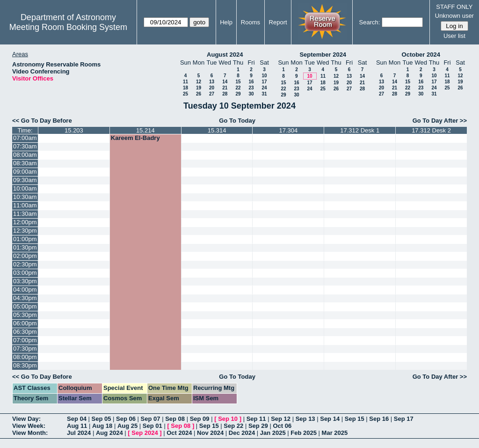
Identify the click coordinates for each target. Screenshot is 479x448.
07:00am (25, 138)
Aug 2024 (109, 433)
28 (225, 94)
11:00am (25, 205)
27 (212, 94)
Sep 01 (152, 426)
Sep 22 (233, 426)
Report (278, 22)
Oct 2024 (179, 433)
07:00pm (25, 340)
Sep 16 (379, 419)
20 (212, 88)
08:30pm (25, 365)
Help (226, 22)
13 (212, 82)
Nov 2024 (210, 433)
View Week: (29, 426)
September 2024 (323, 55)
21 (225, 88)
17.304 (289, 130)
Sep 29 (258, 426)
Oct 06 (282, 426)
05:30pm (25, 315)
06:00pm (25, 323)
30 (251, 94)
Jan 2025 (273, 433)
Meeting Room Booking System (68, 27)
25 (185, 94)
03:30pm (25, 281)
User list (454, 36)
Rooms (250, 22)
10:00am (25, 188)
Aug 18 (102, 426)
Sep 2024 (145, 433)
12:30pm (25, 231)
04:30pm (25, 298)
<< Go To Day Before (42, 121)
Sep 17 (404, 419)
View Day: (26, 419)
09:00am (25, 172)
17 (264, 82)
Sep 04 (77, 419)
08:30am (25, 163)
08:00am (25, 155)
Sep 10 (228, 419)
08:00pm (25, 357)
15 (238, 82)
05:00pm (25, 306)
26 (199, 94)
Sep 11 (256, 419)
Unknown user (454, 16)
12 (199, 82)
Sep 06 (126, 419)
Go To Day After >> (440, 121)
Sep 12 (281, 419)
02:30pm (25, 264)
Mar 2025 (335, 433)
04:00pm (25, 290)
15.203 (74, 130)
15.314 (217, 130)
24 (264, 88)
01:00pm (25, 239)
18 (185, 88)
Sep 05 (102, 419)
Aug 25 (127, 426)
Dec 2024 (242, 433)
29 (238, 94)
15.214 (145, 130)
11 (185, 82)
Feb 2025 (304, 433)
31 (264, 94)
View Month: (30, 433)
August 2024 (225, 55)
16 (251, 82)
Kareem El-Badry (135, 138)
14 (225, 82)
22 (238, 88)
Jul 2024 (79, 433)
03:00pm (25, 273)
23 (251, 88)
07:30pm (25, 349)
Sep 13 (305, 419)
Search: (370, 22)
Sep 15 (355, 419)
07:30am (25, 146)
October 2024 (421, 55)
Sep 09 (200, 419)
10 (264, 76)
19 (199, 88)
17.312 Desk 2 (431, 130)
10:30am (25, 197)
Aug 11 (77, 426)
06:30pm (25, 332)
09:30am (25, 180)
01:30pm (25, 247)
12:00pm (25, 222)
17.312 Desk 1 (360, 130)
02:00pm (25, 256)
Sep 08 (175, 419)
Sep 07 (151, 419)
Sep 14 (330, 419)
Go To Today (237, 121)
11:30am (25, 214)
